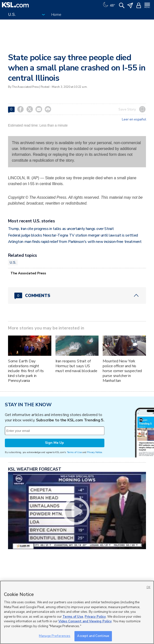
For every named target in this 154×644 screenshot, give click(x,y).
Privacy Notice (95, 452)
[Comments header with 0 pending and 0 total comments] (77, 296)
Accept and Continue (93, 636)
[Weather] (109, 5)
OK (148, 587)
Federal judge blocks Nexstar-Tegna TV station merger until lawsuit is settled (73, 235)
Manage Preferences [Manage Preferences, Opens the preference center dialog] (55, 636)
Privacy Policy (95, 617)
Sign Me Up (54, 443)
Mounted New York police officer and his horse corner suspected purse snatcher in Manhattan (122, 371)
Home (56, 15)
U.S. (13, 262)
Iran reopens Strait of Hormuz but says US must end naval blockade (76, 366)
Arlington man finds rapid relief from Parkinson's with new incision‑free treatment (75, 242)
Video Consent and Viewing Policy (85, 621)
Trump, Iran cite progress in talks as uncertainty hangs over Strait (61, 229)
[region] (77, 612)
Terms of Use (74, 452)
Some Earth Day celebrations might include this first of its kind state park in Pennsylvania (26, 371)
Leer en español (134, 119)
